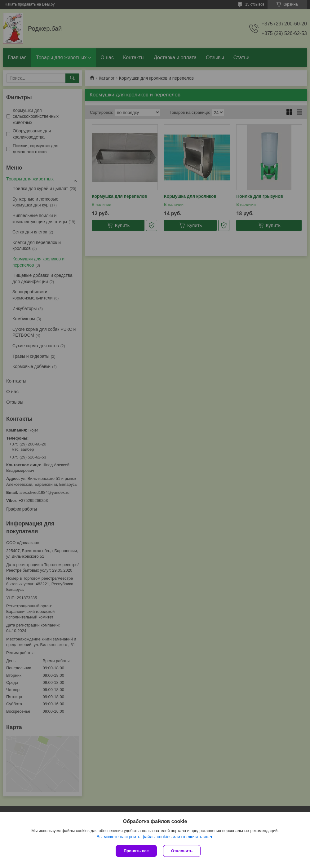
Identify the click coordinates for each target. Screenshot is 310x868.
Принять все (136, 851)
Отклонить (182, 851)
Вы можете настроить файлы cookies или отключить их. (153, 837)
